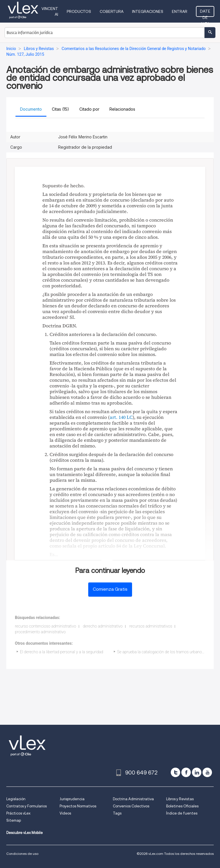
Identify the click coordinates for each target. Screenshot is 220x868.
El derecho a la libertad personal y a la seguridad (62, 652)
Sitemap (14, 820)
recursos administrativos (151, 626)
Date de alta (205, 13)
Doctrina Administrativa (133, 799)
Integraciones (148, 11)
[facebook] (186, 772)
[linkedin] (197, 772)
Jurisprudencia (72, 799)
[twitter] (175, 772)
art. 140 (118, 417)
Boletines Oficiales (182, 806)
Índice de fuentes (182, 813)
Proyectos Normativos (78, 806)
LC (130, 417)
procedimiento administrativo (40, 632)
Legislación (16, 799)
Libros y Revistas (180, 799)
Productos (79, 11)
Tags (117, 813)
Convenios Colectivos (131, 806)
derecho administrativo (103, 626)
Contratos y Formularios (26, 806)
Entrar (180, 11)
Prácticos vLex (18, 813)
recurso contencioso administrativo (46, 626)
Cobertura (112, 11)
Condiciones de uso (22, 854)
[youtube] (207, 772)
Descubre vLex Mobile (24, 833)
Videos (65, 813)
